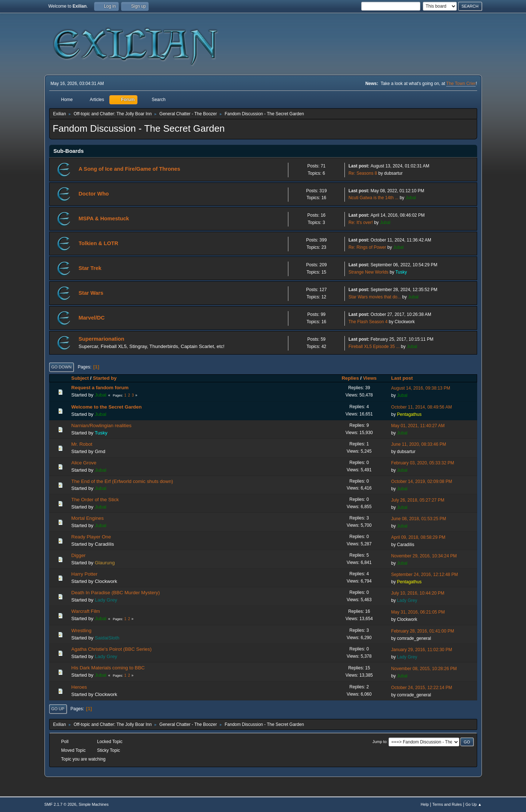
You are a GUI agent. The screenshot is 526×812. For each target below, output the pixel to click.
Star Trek (90, 268)
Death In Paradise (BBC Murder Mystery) (116, 593)
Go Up (58, 709)
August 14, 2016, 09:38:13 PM (421, 388)
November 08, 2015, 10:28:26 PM (424, 669)
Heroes (79, 687)
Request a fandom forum (100, 388)
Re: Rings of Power (367, 247)
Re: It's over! (361, 223)
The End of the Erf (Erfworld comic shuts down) (122, 481)
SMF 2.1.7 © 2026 (61, 804)
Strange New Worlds (369, 272)
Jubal (411, 198)
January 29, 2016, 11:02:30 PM (422, 650)
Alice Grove (84, 463)
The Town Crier (461, 84)
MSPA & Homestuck (104, 219)
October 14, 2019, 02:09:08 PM (422, 482)
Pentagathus (409, 414)
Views (370, 378)
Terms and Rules (447, 804)
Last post (405, 378)
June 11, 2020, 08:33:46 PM (419, 444)
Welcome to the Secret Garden (107, 407)
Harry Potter (85, 574)
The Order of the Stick (95, 500)
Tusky (401, 272)
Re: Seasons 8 (363, 173)
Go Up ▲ (474, 804)
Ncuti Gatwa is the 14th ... (373, 198)
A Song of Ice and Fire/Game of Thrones (130, 169)
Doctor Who (94, 194)
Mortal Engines (88, 518)
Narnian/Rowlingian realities (102, 426)
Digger (79, 555)
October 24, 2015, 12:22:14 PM (422, 688)
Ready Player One (91, 537)
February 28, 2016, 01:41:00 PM (423, 631)
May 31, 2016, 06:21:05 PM (418, 612)
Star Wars (91, 293)
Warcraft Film (86, 611)
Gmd (100, 451)
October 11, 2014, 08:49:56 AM (422, 407)
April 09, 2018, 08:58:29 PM (418, 537)
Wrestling (81, 631)
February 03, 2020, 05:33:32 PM (423, 463)
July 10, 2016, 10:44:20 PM (418, 593)
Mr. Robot (82, 444)
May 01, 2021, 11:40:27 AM (418, 426)
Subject (80, 378)
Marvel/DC (92, 318)
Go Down (62, 367)
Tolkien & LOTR (99, 243)
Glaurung (105, 563)
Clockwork (405, 322)
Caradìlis (104, 544)
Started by (105, 378)
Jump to (379, 742)
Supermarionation (102, 339)
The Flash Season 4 (368, 322)
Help (425, 804)
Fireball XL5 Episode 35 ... (374, 347)
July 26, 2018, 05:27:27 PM (418, 500)
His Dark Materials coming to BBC (108, 668)
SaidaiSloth (107, 638)
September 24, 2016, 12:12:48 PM (424, 575)
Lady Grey (106, 600)
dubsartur (393, 173)
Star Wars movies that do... (375, 297)
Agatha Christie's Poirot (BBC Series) (112, 649)
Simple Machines (94, 804)
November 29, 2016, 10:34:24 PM (424, 556)
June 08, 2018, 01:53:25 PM (419, 519)
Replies (350, 378)
